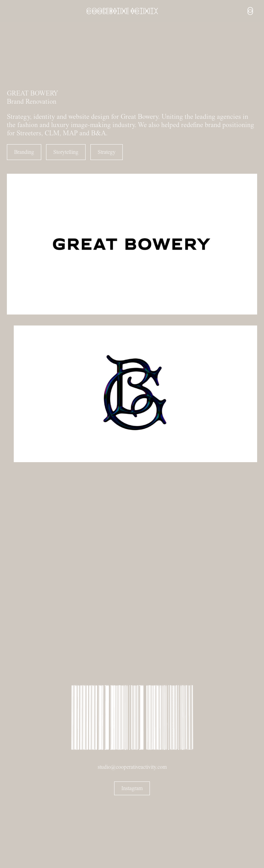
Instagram (132, 788)
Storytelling (66, 152)
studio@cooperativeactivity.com (132, 767)
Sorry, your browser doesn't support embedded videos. (52, 57)
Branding (24, 152)
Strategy (107, 152)
